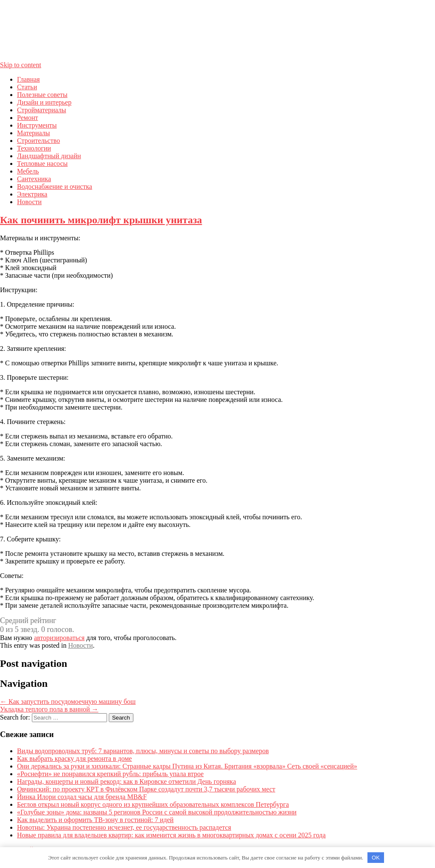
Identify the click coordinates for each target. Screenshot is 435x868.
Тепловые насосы (42, 164)
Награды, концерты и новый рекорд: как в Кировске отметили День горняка (127, 781)
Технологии (34, 148)
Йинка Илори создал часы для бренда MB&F (82, 797)
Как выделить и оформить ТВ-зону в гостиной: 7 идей (95, 820)
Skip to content (21, 65)
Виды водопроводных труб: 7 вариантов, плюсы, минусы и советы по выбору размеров (143, 751)
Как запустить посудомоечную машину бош (68, 702)
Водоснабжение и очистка (55, 186)
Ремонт (27, 118)
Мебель (28, 171)
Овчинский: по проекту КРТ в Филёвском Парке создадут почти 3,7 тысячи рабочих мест (146, 789)
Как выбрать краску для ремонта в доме (74, 758)
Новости (29, 202)
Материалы (34, 133)
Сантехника (34, 179)
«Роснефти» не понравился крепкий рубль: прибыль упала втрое (110, 774)
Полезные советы (42, 95)
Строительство (38, 141)
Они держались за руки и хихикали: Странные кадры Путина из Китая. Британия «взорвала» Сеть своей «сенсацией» (187, 766)
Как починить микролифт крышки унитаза (101, 220)
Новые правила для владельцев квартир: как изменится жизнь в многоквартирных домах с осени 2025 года (171, 835)
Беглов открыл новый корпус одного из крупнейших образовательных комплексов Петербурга (153, 804)
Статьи (27, 87)
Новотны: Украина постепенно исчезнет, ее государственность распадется (124, 827)
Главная (28, 79)
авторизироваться (59, 638)
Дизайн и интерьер (44, 102)
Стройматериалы (42, 110)
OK (376, 858)
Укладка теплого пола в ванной (49, 709)
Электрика (32, 194)
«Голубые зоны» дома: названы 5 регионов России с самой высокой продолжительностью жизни (157, 812)
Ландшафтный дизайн (49, 156)
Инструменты (37, 125)
